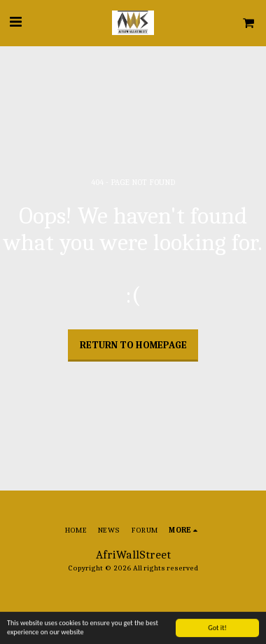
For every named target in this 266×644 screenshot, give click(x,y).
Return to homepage (133, 345)
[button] (15, 22)
